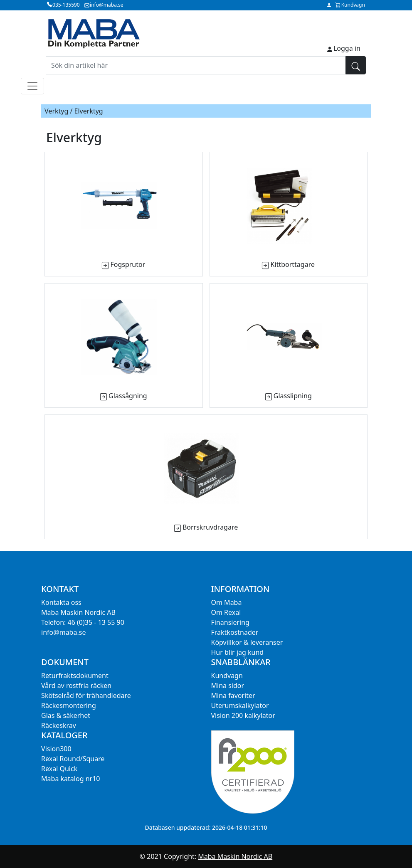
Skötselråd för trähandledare (86, 695)
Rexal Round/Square (73, 759)
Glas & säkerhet (66, 715)
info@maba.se (63, 632)
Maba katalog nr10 (70, 779)
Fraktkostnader (235, 632)
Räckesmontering (69, 705)
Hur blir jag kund (238, 652)
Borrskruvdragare (210, 527)
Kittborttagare (293, 264)
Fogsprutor (128, 264)
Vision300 (56, 749)
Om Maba (227, 602)
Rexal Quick (59, 769)
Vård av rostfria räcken (76, 686)
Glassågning (128, 396)
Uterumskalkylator (240, 705)
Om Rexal (226, 612)
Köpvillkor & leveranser (247, 642)
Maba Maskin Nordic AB (235, 856)
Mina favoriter (233, 695)
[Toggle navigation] (32, 86)
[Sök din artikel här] (196, 65)
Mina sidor (228, 686)
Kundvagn (227, 676)
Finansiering (230, 622)
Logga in (347, 48)
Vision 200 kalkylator (243, 715)
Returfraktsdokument (75, 676)
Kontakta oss (61, 602)
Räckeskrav (59, 725)
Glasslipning (293, 396)
